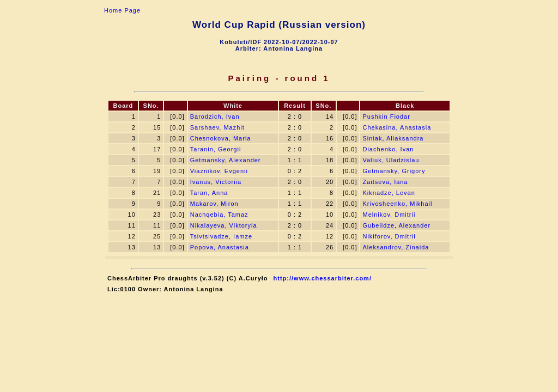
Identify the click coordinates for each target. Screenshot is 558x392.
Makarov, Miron (214, 204)
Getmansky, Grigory (394, 171)
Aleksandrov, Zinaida (396, 247)
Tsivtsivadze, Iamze (221, 236)
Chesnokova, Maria (221, 138)
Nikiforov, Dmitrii (389, 236)
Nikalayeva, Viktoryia (224, 225)
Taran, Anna (209, 193)
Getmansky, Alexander (226, 160)
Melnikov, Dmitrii (389, 215)
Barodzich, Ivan (215, 117)
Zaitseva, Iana (385, 182)
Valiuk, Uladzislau (391, 160)
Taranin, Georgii (216, 149)
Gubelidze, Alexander (396, 225)
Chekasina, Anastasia (397, 127)
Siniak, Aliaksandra (393, 138)
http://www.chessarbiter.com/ (323, 278)
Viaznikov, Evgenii (219, 171)
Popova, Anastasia (220, 247)
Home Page (122, 10)
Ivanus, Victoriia (216, 182)
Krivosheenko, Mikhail (397, 204)
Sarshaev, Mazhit (217, 127)
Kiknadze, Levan (389, 193)
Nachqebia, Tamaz (219, 215)
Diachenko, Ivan (388, 149)
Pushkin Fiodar (386, 117)
